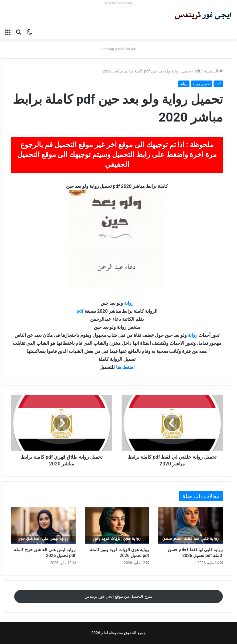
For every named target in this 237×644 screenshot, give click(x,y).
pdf (197, 71)
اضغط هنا (125, 367)
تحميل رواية (202, 84)
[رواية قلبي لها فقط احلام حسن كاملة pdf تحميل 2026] (191, 526)
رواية (184, 84)
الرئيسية (213, 71)
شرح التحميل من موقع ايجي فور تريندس (118, 596)
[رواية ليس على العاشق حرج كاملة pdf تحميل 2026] (43, 526)
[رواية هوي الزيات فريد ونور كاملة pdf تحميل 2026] (117, 526)
